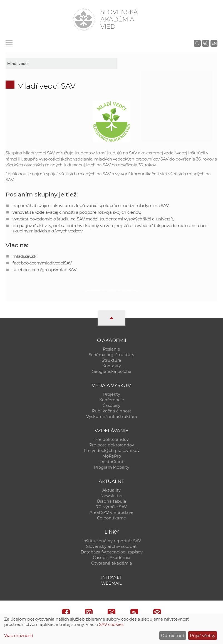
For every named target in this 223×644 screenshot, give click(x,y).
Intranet (111, 577)
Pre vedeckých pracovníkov (112, 451)
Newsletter (112, 496)
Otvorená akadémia (112, 563)
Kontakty (112, 366)
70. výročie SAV (111, 507)
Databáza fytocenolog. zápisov (112, 552)
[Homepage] (84, 20)
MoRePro (112, 456)
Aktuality (111, 490)
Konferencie (112, 400)
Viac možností (19, 636)
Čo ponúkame (111, 518)
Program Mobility (112, 467)
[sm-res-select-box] (61, 64)
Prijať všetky (203, 636)
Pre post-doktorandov (112, 445)
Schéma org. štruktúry (111, 355)
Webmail (111, 583)
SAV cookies (111, 624)
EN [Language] (214, 43)
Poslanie (111, 349)
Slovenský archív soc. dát (111, 546)
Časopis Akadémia (112, 558)
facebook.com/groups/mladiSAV (44, 270)
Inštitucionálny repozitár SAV (112, 541)
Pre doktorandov (112, 439)
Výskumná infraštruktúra (112, 417)
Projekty (112, 394)
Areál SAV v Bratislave (111, 512)
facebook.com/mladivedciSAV (42, 263)
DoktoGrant (111, 462)
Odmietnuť (173, 636)
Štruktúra (111, 360)
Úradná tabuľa (111, 501)
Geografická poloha (112, 371)
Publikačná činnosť (112, 411)
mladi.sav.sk (24, 256)
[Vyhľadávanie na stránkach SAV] (197, 43)
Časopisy (111, 405)
